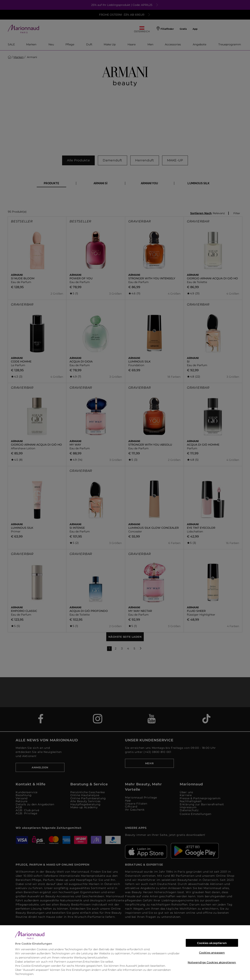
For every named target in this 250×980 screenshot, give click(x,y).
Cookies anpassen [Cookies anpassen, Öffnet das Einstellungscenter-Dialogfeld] (212, 953)
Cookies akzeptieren (212, 943)
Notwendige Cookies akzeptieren (212, 962)
